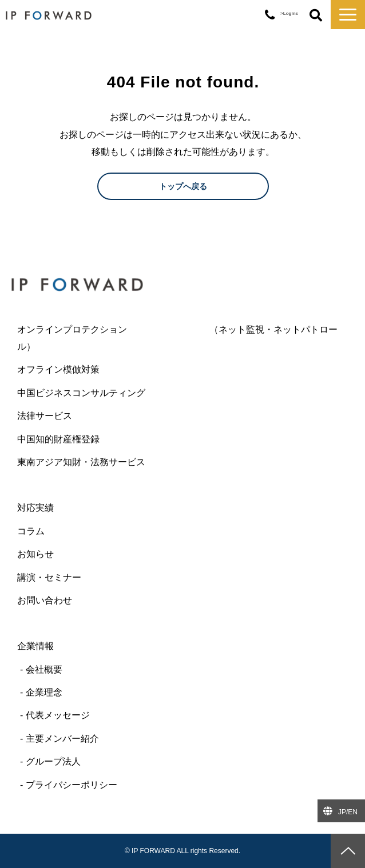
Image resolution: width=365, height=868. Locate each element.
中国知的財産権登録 (58, 439)
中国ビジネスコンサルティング (81, 393)
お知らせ (35, 554)
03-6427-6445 (270, 15)
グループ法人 (53, 761)
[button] (348, 15)
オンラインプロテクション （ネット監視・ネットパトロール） (177, 338)
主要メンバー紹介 (62, 739)
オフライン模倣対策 (58, 369)
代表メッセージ (58, 715)
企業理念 (44, 692)
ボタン (316, 16)
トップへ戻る (183, 186)
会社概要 (44, 669)
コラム (31, 531)
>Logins (289, 13)
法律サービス (45, 416)
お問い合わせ (45, 600)
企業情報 (35, 646)
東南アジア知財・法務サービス (81, 462)
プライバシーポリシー (72, 785)
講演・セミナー (49, 577)
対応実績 (35, 508)
